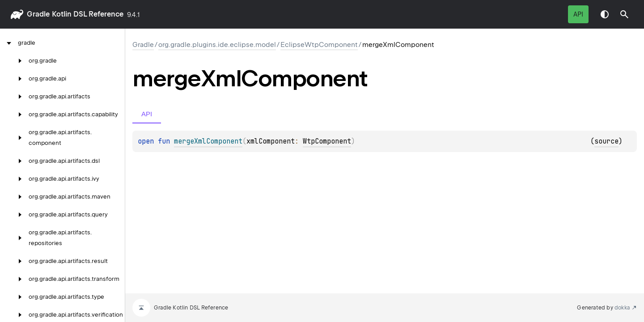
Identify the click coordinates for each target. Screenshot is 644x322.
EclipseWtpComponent (319, 45)
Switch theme (605, 14)
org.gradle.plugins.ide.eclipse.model (217, 45)
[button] (624, 14)
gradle (38, 14)
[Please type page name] (624, 14)
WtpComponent (327, 141)
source (606, 141)
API (578, 14)
